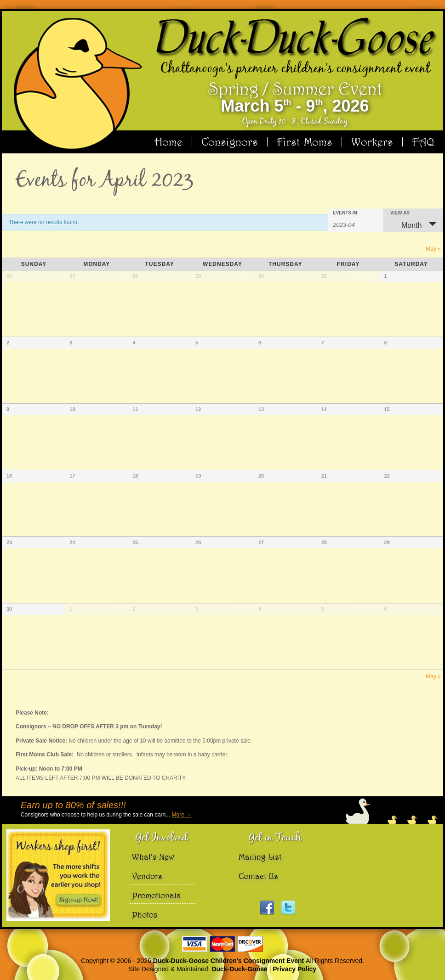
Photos (145, 915)
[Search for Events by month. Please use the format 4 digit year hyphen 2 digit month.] (356, 224)
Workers (372, 142)
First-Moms (305, 142)
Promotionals (156, 895)
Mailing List (260, 857)
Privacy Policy (294, 969)
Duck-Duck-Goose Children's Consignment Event (229, 961)
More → (181, 815)
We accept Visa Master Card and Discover (222, 944)
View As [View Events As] (400, 213)
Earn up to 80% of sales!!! (73, 805)
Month (406, 225)
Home (168, 142)
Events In (345, 213)
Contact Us (258, 876)
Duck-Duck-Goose (239, 969)
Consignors (230, 142)
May (433, 249)
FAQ (423, 142)
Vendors (147, 876)
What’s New (153, 857)
